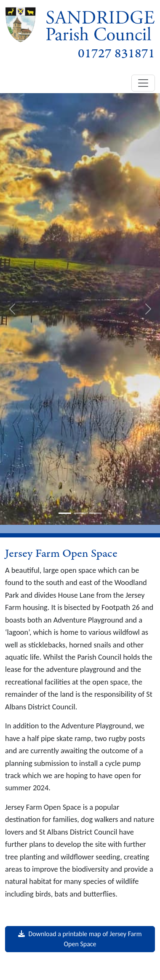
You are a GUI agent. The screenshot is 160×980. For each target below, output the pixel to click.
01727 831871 (116, 54)
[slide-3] (95, 513)
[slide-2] (80, 513)
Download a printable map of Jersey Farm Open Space (80, 939)
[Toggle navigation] (143, 83)
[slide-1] (65, 513)
